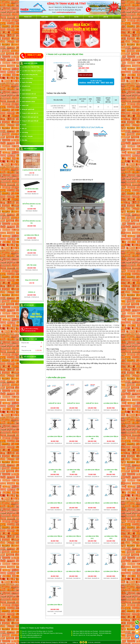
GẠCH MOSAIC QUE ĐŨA (29, 98)
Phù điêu (25, 140)
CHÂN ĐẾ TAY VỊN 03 (55, 403)
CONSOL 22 (32, 386)
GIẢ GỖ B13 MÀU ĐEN (32, 189)
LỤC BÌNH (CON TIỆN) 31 (55, 605)
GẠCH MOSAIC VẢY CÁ (29, 94)
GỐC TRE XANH (32, 329)
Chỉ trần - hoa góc (27, 136)
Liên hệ (106, 17)
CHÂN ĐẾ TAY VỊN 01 (92, 403)
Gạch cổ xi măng (27, 82)
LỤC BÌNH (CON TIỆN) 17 (73, 571)
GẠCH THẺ (25, 105)
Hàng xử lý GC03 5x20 (32, 357)
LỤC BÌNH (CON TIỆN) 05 (73, 436)
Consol (24, 125)
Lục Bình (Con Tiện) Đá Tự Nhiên (32, 71)
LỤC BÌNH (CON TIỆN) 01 (111, 503)
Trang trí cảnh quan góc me (30, 117)
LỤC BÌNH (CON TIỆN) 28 (73, 503)
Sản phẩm (61, 17)
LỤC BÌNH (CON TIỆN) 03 (111, 436)
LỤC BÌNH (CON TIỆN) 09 (92, 470)
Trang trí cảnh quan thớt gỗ (30, 121)
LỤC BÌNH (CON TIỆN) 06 (92, 503)
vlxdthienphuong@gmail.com (34, 635)
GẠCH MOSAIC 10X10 (28, 102)
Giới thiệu (45, 17)
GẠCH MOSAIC (26, 90)
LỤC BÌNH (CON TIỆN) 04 (73, 536)
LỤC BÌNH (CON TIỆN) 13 (111, 403)
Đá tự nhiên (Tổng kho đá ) (30, 75)
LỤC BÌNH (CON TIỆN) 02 (55, 536)
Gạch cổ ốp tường (27, 78)
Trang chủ (28, 17)
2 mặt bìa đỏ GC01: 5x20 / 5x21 (32, 170)
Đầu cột (24, 129)
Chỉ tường (25, 132)
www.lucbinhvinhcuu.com (34, 637)
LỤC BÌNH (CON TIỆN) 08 (55, 436)
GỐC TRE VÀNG (32, 297)
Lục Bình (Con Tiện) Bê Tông (31, 67)
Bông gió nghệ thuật (28, 109)
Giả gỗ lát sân (26, 86)
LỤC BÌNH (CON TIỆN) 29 (92, 571)
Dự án (76, 17)
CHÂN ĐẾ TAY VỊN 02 (73, 403)
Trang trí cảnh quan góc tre (30, 113)
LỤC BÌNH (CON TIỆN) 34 (111, 571)
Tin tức (91, 17)
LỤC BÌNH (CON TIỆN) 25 (32, 265)
